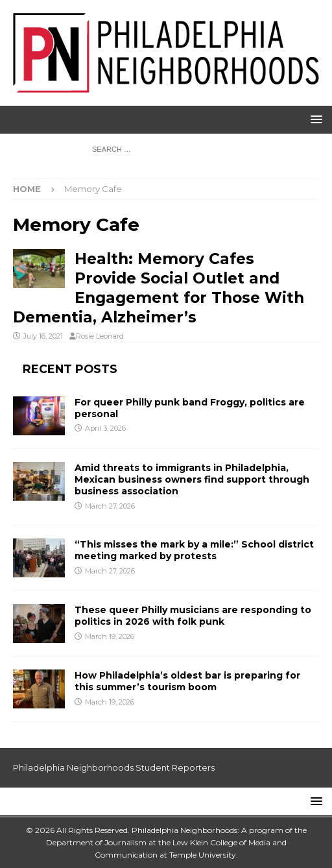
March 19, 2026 (110, 636)
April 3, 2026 (105, 428)
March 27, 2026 (110, 506)
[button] (314, 119)
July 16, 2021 (43, 336)
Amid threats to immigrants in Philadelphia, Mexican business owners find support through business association (192, 479)
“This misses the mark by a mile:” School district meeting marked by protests (194, 550)
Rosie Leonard (100, 336)
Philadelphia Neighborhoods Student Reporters (114, 767)
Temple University (203, 855)
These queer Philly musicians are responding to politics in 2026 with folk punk (193, 616)
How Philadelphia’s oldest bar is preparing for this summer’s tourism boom (187, 681)
